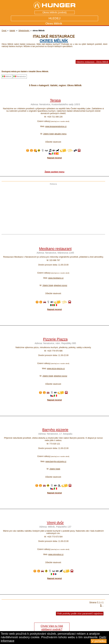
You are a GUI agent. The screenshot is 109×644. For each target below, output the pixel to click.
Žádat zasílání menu (55, 172)
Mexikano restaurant (55, 249)
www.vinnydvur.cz (56, 554)
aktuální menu (60, 134)
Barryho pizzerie (55, 430)
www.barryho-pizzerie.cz (56, 461)
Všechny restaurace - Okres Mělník (92, 62)
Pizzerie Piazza (55, 339)
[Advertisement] (53, 207)
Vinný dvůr (55, 523)
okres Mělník (54, 41)
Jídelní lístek (49, 134)
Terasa (55, 100)
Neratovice (20, 77)
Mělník (7, 77)
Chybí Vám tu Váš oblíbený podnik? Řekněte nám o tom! (52, 629)
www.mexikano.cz (56, 278)
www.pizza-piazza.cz (56, 369)
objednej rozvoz (60, 285)
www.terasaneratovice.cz (56, 126)
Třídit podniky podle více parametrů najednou (80, 614)
